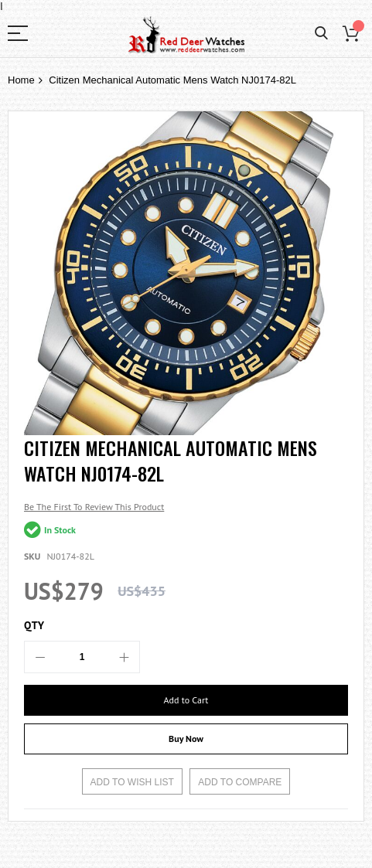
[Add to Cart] (186, 700)
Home (21, 80)
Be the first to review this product (94, 507)
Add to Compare (240, 782)
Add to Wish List (132, 782)
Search (321, 34)
